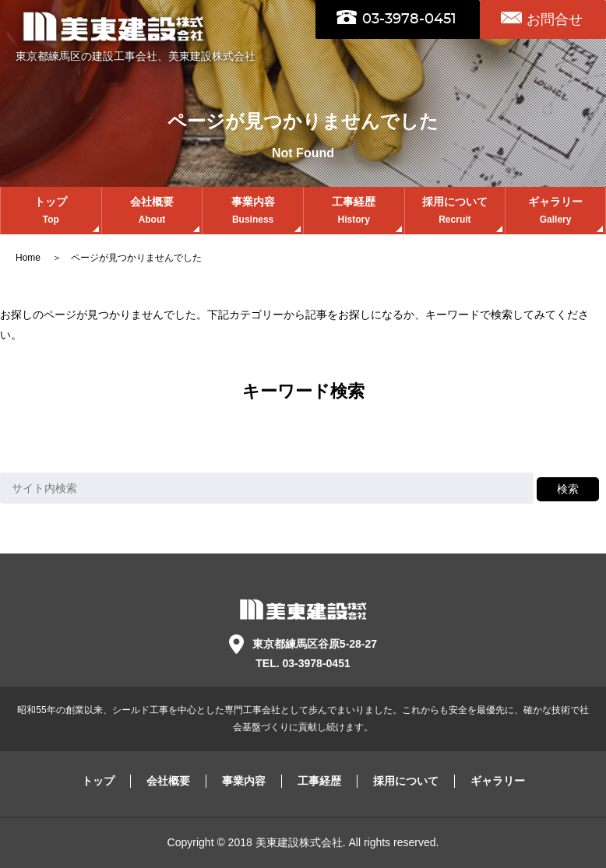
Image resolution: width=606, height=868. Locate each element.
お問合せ (555, 19)
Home (29, 258)
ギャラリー (555, 212)
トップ (51, 212)
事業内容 (253, 212)
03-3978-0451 (409, 19)
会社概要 (152, 212)
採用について (455, 212)
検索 (568, 489)
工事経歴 (354, 212)
